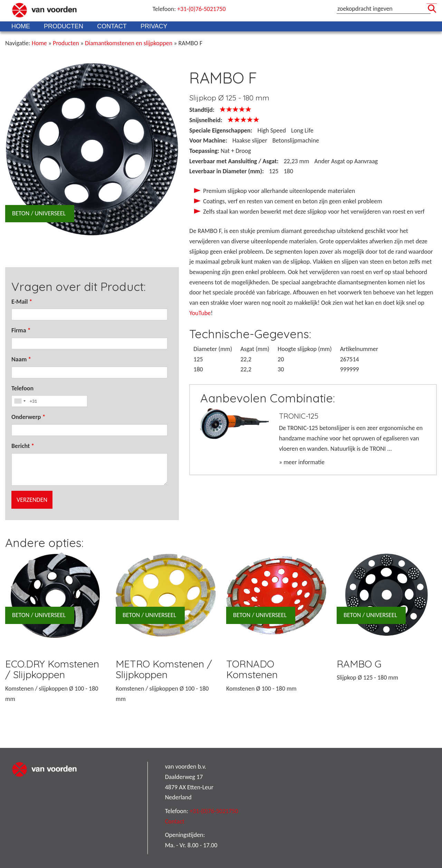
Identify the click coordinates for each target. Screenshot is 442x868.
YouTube (200, 313)
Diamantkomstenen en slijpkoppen (129, 43)
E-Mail (22, 302)
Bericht (23, 446)
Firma (21, 330)
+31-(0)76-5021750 (201, 9)
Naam (21, 359)
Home (21, 26)
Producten (64, 26)
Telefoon (22, 388)
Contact (112, 26)
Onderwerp (28, 417)
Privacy (154, 26)
